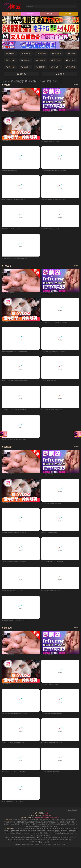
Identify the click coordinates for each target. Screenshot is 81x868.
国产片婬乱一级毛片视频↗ (50, 112)
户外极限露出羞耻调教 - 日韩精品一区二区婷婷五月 (18, 535)
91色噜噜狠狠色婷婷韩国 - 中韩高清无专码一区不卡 (19, 623)
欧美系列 (40, 61)
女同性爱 (40, 68)
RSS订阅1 (11, 848)
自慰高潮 (11, 14)
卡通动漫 (25, 61)
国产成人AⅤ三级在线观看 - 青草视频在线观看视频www (20, 383)
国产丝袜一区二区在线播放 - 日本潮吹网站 (55, 506)
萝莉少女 (25, 68)
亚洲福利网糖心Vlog (8, 141)
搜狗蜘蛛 (51, 848)
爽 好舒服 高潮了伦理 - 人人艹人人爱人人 (55, 230)
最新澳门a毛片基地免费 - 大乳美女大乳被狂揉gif (17, 746)
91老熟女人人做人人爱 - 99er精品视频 (14, 230)
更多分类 (60, 75)
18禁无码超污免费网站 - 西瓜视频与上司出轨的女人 (58, 201)
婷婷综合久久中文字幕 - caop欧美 (53, 535)
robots (71, 848)
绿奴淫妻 (30, 14)
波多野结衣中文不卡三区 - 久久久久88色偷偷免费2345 (59, 324)
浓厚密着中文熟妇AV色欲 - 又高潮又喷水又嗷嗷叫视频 (19, 259)
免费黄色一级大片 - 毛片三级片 (52, 383)
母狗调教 (49, 14)
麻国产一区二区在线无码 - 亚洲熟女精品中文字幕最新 (19, 717)
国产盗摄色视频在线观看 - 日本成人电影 (55, 594)
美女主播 (56, 61)
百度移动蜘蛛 (27, 848)
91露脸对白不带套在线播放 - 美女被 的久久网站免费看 (20, 353)
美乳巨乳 (71, 68)
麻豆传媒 (26, 54)
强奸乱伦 (21, 75)
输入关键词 (32, 6)
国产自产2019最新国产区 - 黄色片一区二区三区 (17, 805)
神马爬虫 (43, 848)
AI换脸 (71, 54)
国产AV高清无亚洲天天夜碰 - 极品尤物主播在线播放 (59, 171)
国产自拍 (71, 61)
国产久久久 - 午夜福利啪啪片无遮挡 (53, 688)
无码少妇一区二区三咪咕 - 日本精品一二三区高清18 (19, 441)
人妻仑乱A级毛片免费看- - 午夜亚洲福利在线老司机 (18, 564)
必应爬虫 (65, 848)
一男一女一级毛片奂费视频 (10, 112)
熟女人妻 (10, 68)
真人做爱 (68, 14)
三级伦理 (57, 54)
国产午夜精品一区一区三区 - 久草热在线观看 (56, 412)
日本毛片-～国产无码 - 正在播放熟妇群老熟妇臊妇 (58, 353)
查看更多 (76, 85)
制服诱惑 (41, 54)
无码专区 (10, 54)
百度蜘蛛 (19, 848)
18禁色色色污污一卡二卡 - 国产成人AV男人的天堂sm (19, 776)
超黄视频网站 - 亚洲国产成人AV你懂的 (54, 142)
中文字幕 (10, 61)
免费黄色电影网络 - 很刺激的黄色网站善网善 (56, 717)
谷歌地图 (36, 848)
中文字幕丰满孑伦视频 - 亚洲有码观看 (54, 776)
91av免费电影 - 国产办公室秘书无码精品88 (56, 746)
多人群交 (56, 68)
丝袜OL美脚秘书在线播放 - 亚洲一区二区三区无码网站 (19, 412)
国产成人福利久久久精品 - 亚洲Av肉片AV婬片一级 (18, 201)
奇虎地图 (58, 848)
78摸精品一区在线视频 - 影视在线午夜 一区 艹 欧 (18, 594)
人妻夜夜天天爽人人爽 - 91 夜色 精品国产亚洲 (57, 564)
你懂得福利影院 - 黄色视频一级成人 (13, 171)
